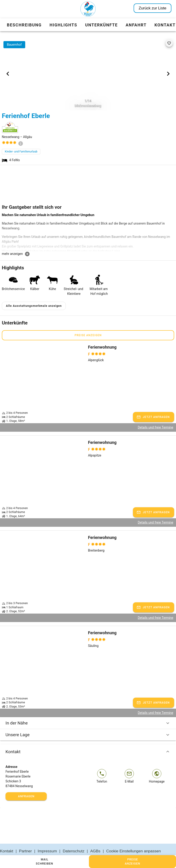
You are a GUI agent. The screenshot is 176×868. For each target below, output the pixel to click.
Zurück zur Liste (153, 8)
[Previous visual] (8, 74)
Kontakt (88, 741)
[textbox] (88, 232)
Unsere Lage (88, 724)
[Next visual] (168, 74)
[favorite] (169, 43)
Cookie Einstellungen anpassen (134, 840)
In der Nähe (88, 712)
